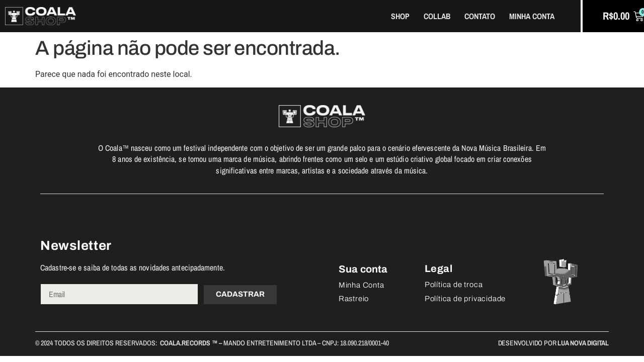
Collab (437, 16)
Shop (400, 16)
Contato (480, 16)
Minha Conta (532, 16)
